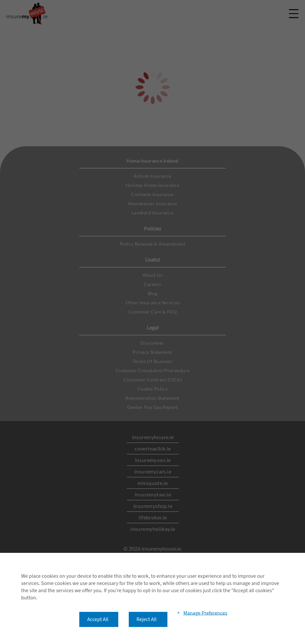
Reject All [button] (147, 619)
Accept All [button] (98, 619)
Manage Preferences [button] (205, 613)
